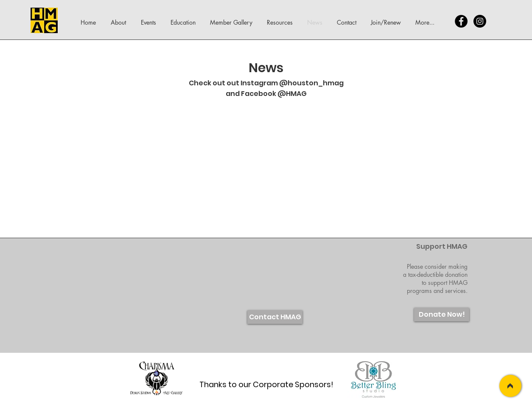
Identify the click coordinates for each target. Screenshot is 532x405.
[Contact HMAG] (275, 317)
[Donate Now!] (442, 315)
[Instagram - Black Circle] (480, 21)
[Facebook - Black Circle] (461, 21)
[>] (510, 386)
